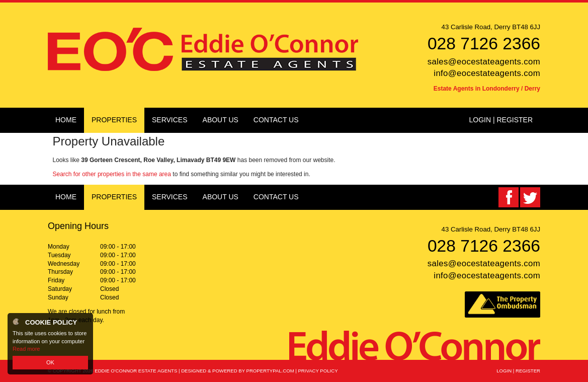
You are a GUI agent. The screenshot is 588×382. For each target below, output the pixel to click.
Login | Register (501, 120)
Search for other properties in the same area (112, 174)
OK (50, 362)
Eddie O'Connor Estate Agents (136, 371)
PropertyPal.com (270, 371)
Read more (26, 349)
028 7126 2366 (484, 44)
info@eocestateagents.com (487, 73)
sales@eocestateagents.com (484, 62)
